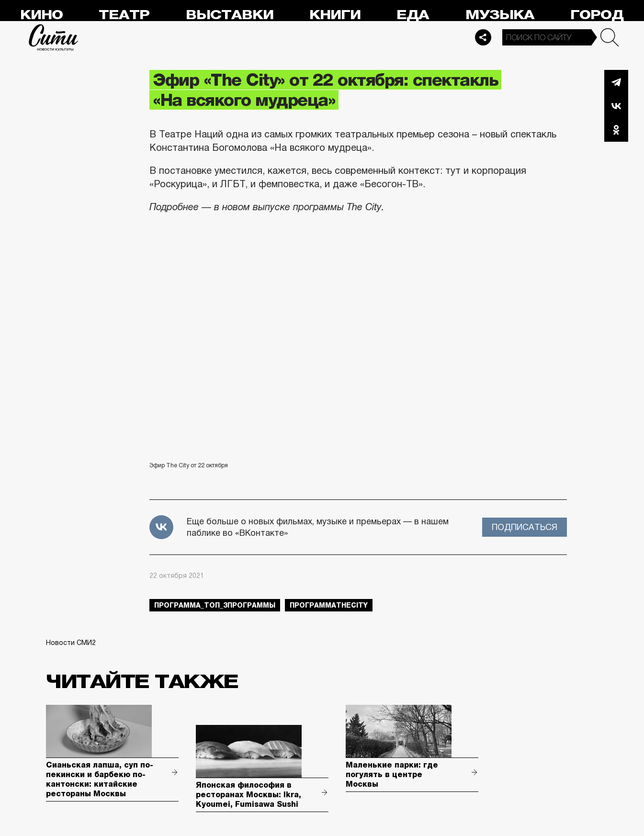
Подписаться (525, 527)
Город (597, 15)
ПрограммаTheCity (329, 605)
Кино (41, 15)
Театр (124, 15)
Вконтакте (616, 106)
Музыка (500, 15)
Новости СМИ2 (71, 643)
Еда (413, 15)
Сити (54, 37)
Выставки (230, 15)
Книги (335, 15)
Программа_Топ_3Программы (215, 605)
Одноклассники (616, 130)
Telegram (616, 82)
